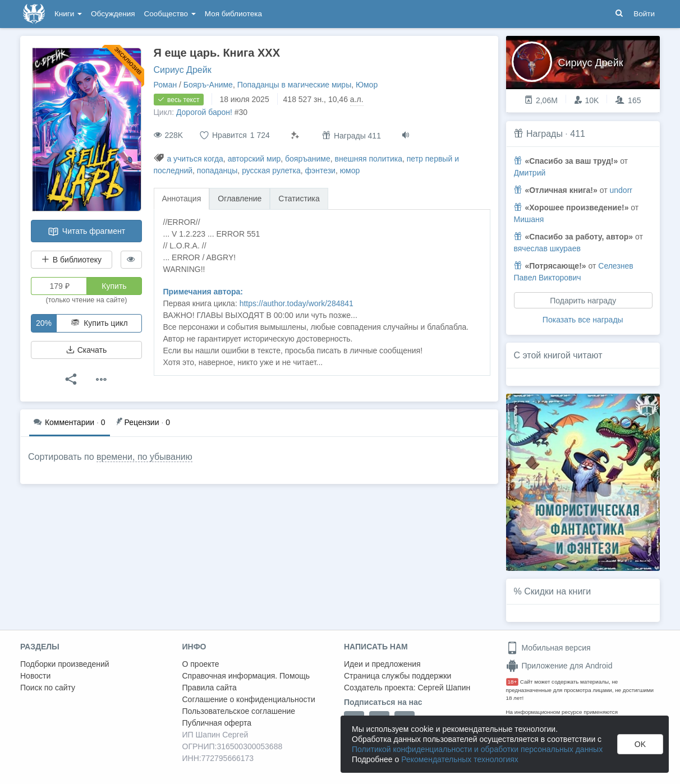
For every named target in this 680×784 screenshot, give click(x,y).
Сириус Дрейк (183, 70)
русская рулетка (271, 170)
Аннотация (182, 199)
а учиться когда (195, 159)
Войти (644, 14)
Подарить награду (583, 301)
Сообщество (170, 14)
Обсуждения (113, 14)
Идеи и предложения (382, 664)
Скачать (86, 350)
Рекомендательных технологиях (460, 759)
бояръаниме (308, 159)
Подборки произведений (65, 664)
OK (640, 744)
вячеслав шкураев (547, 248)
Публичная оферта (217, 723)
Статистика (299, 199)
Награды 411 (352, 135)
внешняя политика (369, 159)
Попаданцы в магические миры (295, 85)
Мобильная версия (548, 648)
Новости (35, 676)
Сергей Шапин (444, 688)
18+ (513, 682)
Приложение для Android (559, 666)
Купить (114, 286)
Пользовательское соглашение (239, 711)
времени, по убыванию (144, 457)
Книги (68, 14)
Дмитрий (530, 173)
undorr (621, 190)
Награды (545, 134)
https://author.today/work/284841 (297, 303)
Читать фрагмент (86, 232)
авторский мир (254, 159)
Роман (166, 85)
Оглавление (240, 199)
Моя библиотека (233, 14)
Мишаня (529, 219)
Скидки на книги (557, 591)
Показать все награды (583, 320)
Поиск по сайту (48, 688)
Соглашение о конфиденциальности (249, 699)
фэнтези (320, 170)
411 (578, 134)
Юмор (367, 85)
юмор (350, 170)
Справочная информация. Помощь (246, 676)
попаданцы (217, 170)
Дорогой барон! (204, 112)
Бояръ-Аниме (208, 85)
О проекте (201, 664)
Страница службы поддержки (398, 676)
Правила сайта (210, 688)
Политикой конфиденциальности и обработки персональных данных (477, 749)
